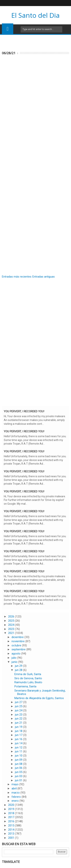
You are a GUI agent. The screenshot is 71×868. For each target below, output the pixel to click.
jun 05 (19, 772)
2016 (12, 821)
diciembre (18, 637)
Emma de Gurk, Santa (28, 674)
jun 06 (19, 768)
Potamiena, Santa (25, 686)
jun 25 (19, 706)
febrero (17, 797)
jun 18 (19, 731)
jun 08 (19, 764)
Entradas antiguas (44, 277)
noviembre (18, 641)
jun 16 (19, 739)
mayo (15, 784)
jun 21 (19, 723)
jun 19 (19, 727)
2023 (12, 629)
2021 (12, 633)
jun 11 (19, 751)
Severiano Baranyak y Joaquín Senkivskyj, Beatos (40, 692)
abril (14, 788)
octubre (17, 645)
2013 (12, 834)
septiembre (19, 649)
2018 (12, 813)
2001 (12, 838)
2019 (12, 809)
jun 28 (19, 670)
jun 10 (19, 756)
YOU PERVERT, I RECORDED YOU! (24, 411)
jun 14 (19, 743)
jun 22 (19, 719)
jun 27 (19, 702)
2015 (12, 825)
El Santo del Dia (35, 15)
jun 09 (19, 760)
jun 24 (19, 710)
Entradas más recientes (17, 277)
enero (16, 801)
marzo (16, 793)
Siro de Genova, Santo (28, 678)
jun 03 (19, 776)
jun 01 (19, 780)
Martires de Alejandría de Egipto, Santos (39, 698)
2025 (12, 621)
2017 (12, 817)
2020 (12, 805)
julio (14, 658)
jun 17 (19, 735)
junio (15, 662)
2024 (12, 625)
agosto (16, 654)
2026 (12, 617)
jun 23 (19, 715)
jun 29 (19, 666)
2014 (12, 830)
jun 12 (19, 747)
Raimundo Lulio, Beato (28, 682)
